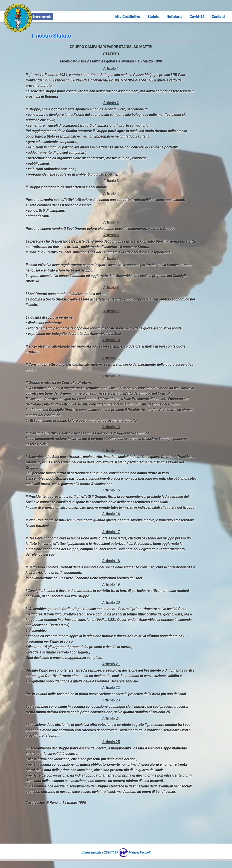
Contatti (218, 17)
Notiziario (174, 17)
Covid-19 (197, 17)
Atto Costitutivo (127, 17)
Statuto (153, 17)
